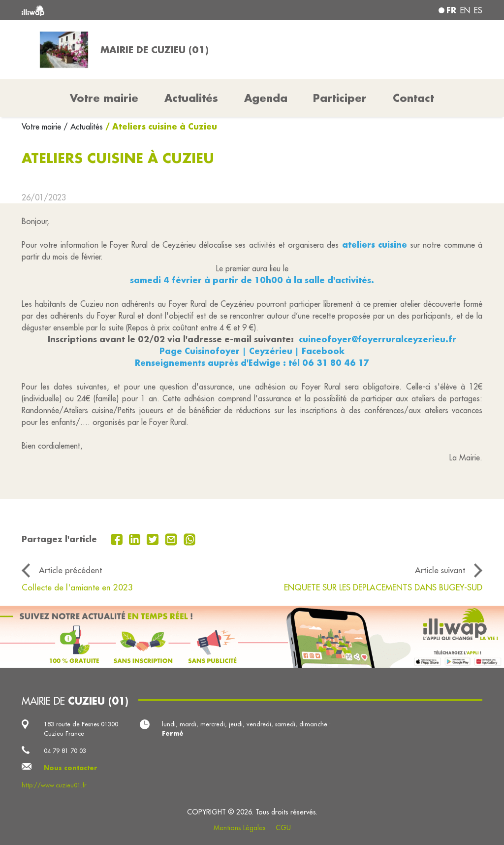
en (465, 10)
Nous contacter (71, 768)
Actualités (191, 98)
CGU (283, 828)
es (478, 10)
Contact (413, 98)
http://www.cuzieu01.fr (54, 785)
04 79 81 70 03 (65, 750)
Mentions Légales (240, 828)
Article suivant (440, 570)
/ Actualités (83, 127)
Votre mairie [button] (104, 98)
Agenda (266, 98)
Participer (340, 98)
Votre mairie (43, 127)
